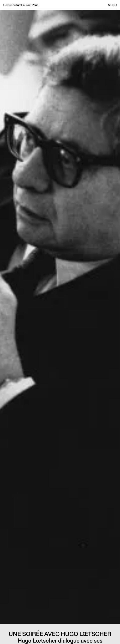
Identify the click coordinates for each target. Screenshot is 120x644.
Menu (112, 5)
